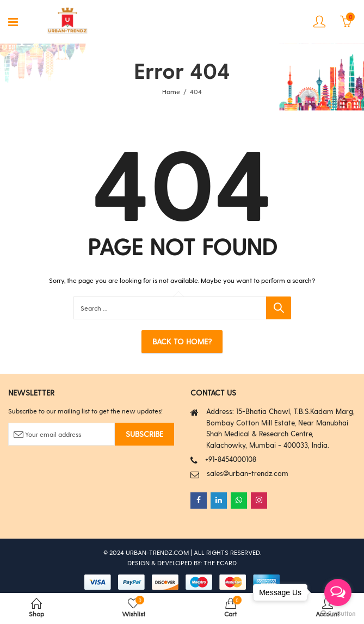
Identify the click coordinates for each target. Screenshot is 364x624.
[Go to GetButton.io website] (338, 613)
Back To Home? (182, 341)
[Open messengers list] (338, 592)
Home (171, 91)
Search (279, 308)
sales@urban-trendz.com (248, 473)
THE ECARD (220, 563)
